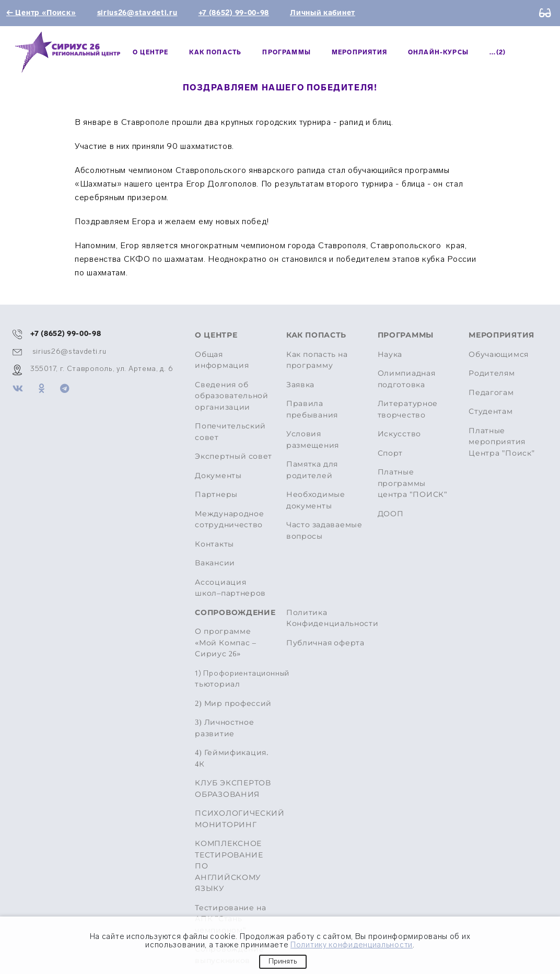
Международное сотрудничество (229, 520)
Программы (287, 52)
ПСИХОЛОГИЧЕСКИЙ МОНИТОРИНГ (234, 819)
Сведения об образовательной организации (232, 396)
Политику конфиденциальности (352, 945)
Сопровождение (234, 613)
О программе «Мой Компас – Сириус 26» (225, 643)
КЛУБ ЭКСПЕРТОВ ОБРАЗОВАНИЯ (233, 789)
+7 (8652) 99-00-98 (234, 13)
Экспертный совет (234, 456)
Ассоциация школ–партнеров (230, 588)
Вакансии (215, 563)
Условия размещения (313, 440)
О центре (150, 52)
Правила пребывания (312, 409)
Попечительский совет (230, 432)
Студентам (491, 411)
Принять (283, 961)
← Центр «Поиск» (41, 13)
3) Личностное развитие (224, 728)
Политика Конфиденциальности (332, 618)
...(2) (498, 52)
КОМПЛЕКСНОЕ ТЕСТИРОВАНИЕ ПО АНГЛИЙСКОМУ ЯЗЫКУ (229, 866)
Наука (390, 355)
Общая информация (222, 360)
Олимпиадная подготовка (407, 379)
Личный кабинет (323, 13)
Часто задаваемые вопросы (324, 531)
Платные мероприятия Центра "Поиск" (502, 442)
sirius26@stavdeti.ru (137, 13)
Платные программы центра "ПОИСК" (413, 483)
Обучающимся (499, 355)
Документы (218, 476)
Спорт (390, 453)
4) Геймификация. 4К (232, 758)
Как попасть (215, 52)
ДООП (391, 514)
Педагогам (491, 393)
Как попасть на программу (317, 360)
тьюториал (234, 679)
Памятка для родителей (312, 470)
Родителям (492, 373)
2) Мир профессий (233, 704)
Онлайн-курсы (438, 52)
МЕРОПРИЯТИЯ (359, 52)
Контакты (214, 544)
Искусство (399, 434)
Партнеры (216, 495)
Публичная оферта (325, 643)
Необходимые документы (316, 500)
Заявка (300, 385)
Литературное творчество (408, 409)
